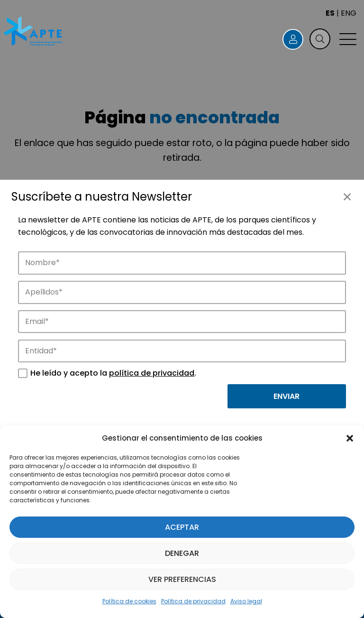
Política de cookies (129, 601)
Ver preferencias (182, 579)
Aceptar (182, 527)
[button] (350, 438)
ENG (349, 13)
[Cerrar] (347, 197)
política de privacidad (152, 373)
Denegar (182, 553)
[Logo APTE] (34, 32)
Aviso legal (246, 601)
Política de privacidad (193, 601)
